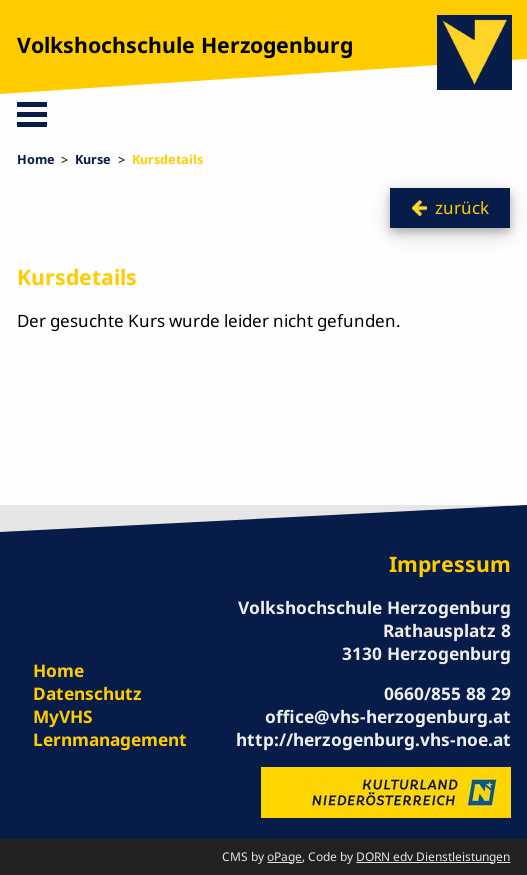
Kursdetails (167, 159)
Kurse (93, 159)
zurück (462, 207)
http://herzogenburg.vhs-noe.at (373, 739)
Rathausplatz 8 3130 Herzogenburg (426, 641)
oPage (284, 856)
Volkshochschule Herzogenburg (185, 44)
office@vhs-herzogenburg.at (388, 716)
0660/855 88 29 (447, 693)
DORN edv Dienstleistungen (433, 856)
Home (36, 159)
